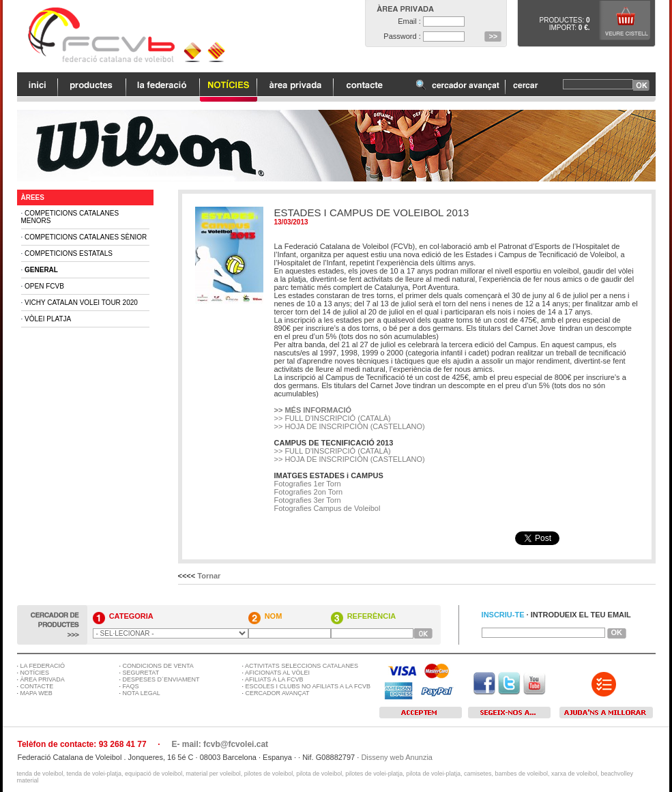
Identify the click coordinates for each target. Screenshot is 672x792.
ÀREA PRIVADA (43, 679)
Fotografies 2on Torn (309, 492)
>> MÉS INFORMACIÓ (313, 410)
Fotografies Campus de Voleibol (327, 508)
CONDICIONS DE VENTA (158, 666)
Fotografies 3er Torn (308, 500)
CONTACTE (37, 686)
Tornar (209, 576)
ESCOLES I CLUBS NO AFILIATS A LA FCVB (308, 686)
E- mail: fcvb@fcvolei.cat (220, 744)
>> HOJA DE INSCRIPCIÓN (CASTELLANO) (350, 426)
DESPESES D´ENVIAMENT (161, 679)
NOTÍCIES (35, 673)
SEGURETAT (141, 673)
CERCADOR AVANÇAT (278, 693)
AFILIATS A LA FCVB (274, 679)
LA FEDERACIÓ (43, 666)
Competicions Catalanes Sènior (86, 237)
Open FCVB (44, 286)
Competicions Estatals (69, 253)
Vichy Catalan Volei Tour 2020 (81, 303)
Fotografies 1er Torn (308, 484)
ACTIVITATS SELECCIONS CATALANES (302, 666)
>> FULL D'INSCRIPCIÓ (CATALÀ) (333, 418)
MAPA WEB (36, 693)
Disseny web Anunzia (397, 757)
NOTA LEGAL (142, 693)
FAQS (131, 686)
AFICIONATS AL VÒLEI (277, 673)
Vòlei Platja (48, 319)
